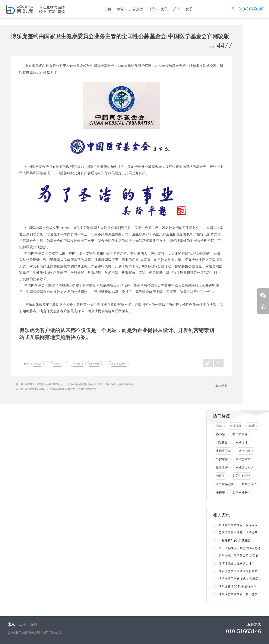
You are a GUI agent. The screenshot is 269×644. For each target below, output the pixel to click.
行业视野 (235, 426)
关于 (177, 9)
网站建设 (78, 364)
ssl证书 (220, 476)
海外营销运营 (225, 484)
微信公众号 (240, 434)
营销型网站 (243, 459)
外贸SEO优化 (241, 476)
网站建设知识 (244, 468)
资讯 (164, 9)
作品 (152, 9)
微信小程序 (246, 451)
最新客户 (222, 468)
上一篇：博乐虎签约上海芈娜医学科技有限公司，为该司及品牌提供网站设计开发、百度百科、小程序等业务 (72, 384)
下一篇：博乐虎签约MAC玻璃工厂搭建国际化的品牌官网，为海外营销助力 (53, 389)
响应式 (38, 364)
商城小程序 (249, 484)
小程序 (220, 492)
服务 (120, 9)
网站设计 (94, 364)
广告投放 (136, 9)
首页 (108, 9)
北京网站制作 (119, 364)
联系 (189, 9)
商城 (219, 426)
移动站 (57, 364)
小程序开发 (223, 451)
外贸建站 (222, 459)
